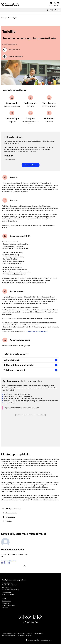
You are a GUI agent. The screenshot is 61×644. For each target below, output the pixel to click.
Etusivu (3, 18)
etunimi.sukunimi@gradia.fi (10, 590)
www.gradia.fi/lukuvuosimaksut (38, 331)
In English (5, 607)
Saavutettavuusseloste (9, 633)
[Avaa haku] (55, 4)
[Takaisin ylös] (30, 640)
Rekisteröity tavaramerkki (25, 633)
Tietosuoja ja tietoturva (25, 636)
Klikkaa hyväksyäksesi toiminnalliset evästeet (30, 415)
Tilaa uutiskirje (6, 601)
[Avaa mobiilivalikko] (58, 4)
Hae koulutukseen (31, 165)
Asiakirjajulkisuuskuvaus (9, 636)
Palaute (4, 599)
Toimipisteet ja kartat (8, 605)
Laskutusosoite (6, 593)
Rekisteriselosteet (39, 633)
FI (48, 10)
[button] (10, 4)
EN (51, 10)
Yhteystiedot (6, 603)
